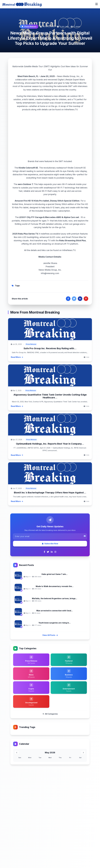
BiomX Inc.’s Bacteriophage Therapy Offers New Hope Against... (50, 493)
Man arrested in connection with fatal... (55, 611)
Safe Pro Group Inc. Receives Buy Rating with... (50, 348)
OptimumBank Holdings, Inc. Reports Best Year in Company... (50, 444)
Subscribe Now (50, 544)
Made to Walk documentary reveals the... (55, 586)
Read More (17, 357)
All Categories (50, 714)
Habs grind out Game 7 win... (55, 574)
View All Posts (50, 635)
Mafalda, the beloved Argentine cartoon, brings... (55, 598)
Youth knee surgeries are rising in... (55, 623)
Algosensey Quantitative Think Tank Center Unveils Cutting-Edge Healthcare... (50, 396)
